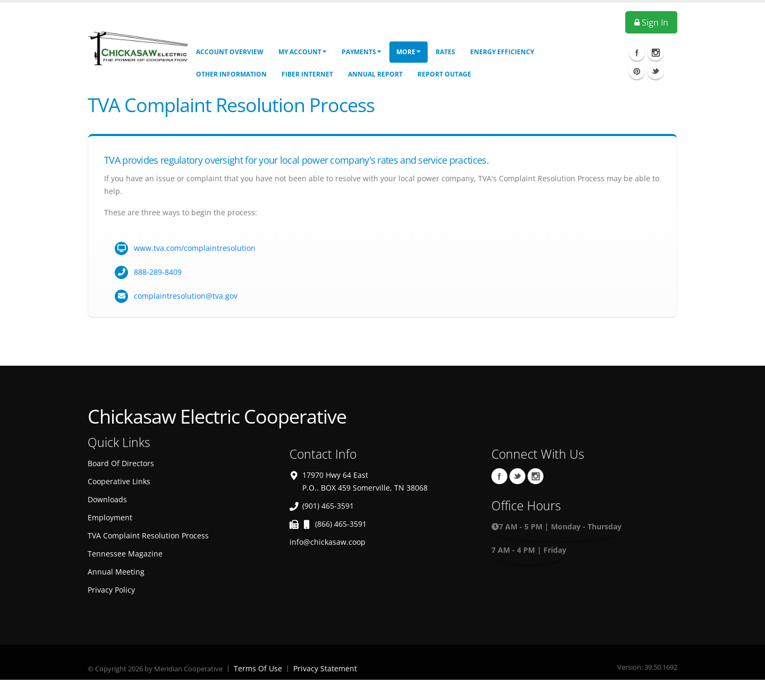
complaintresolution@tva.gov (186, 296)
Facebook (499, 476)
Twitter (517, 476)
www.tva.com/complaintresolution (195, 248)
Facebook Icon (637, 53)
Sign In (651, 22)
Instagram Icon (656, 53)
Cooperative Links (119, 481)
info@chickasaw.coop (328, 542)
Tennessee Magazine (125, 554)
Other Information (231, 74)
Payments (362, 52)
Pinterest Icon (637, 71)
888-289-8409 (158, 272)
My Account (303, 52)
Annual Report (375, 74)
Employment (110, 517)
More (409, 52)
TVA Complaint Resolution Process (148, 535)
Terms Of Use (258, 668)
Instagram (535, 476)
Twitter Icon (656, 71)
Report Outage (444, 74)
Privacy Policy (111, 590)
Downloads (107, 499)
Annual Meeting (116, 572)
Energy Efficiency (502, 52)
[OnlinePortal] (138, 47)
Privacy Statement (325, 668)
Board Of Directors (121, 463)
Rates (445, 52)
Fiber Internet (307, 74)
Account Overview (230, 52)
